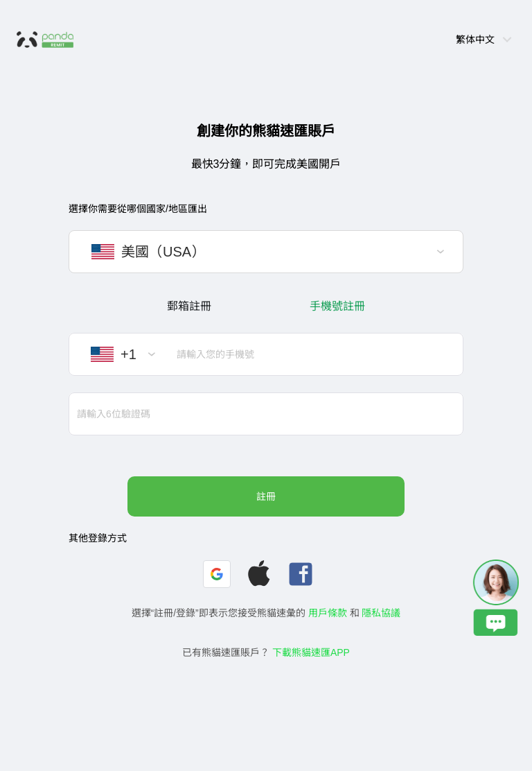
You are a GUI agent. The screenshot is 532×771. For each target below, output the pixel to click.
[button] (217, 574)
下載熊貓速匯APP (311, 652)
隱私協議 (381, 613)
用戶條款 (328, 613)
